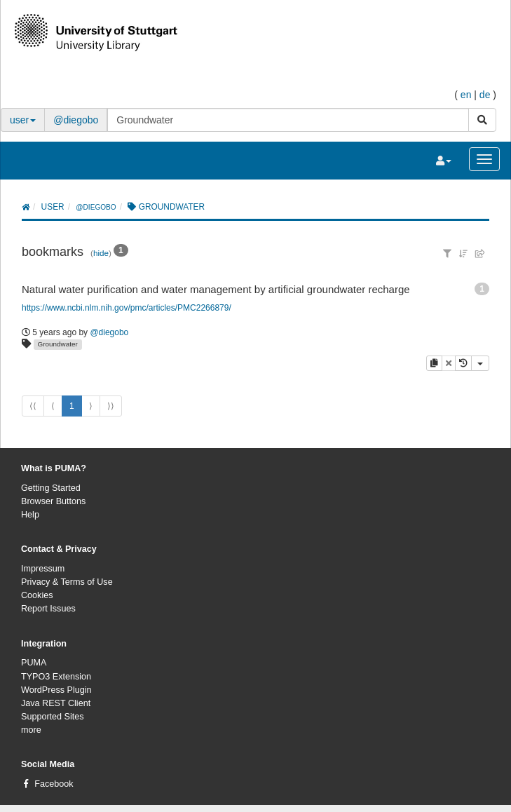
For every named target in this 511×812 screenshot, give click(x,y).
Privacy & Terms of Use (67, 582)
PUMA (34, 663)
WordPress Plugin (56, 690)
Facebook (54, 784)
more (31, 730)
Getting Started (51, 488)
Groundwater (58, 344)
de (485, 95)
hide (101, 253)
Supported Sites (53, 717)
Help (30, 515)
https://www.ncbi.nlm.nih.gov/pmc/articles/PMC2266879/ (127, 308)
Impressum (43, 569)
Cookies (37, 595)
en (466, 95)
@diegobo (76, 120)
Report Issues (48, 609)
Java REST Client (56, 703)
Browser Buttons (53, 501)
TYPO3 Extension (56, 677)
